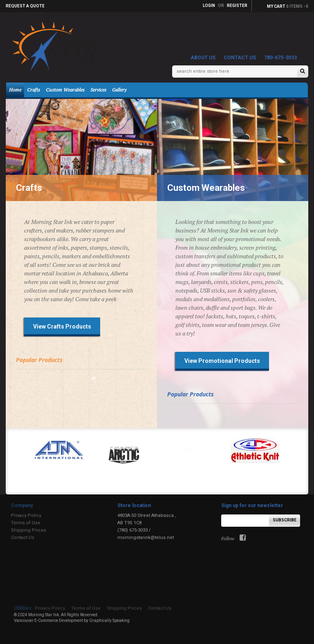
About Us (203, 58)
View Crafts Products (62, 326)
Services (98, 90)
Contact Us (240, 58)
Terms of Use (21, 523)
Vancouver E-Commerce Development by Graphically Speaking (72, 621)
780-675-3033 (280, 58)
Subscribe (285, 520)
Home (15, 90)
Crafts (34, 90)
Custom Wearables (65, 90)
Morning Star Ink (44, 615)
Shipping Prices (24, 530)
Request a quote (25, 6)
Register (237, 6)
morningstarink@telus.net (146, 538)
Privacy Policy (22, 515)
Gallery (119, 90)
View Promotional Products (222, 361)
